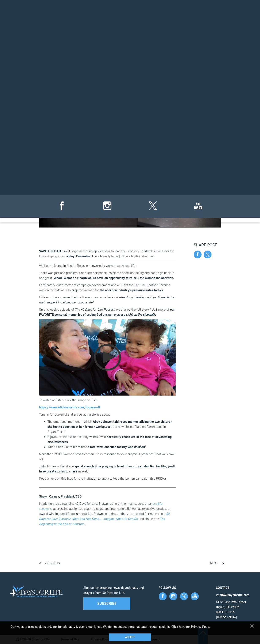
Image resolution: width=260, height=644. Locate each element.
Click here (178, 627)
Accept (130, 637)
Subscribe (107, 604)
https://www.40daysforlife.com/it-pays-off (70, 407)
